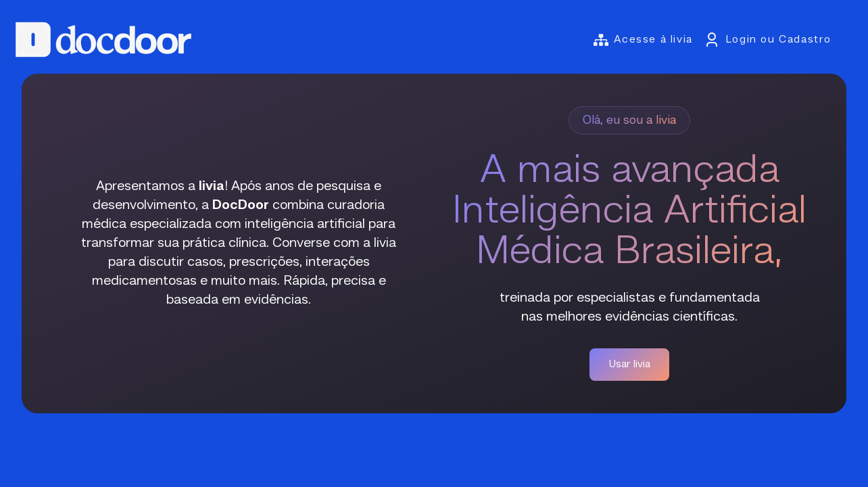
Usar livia (629, 365)
